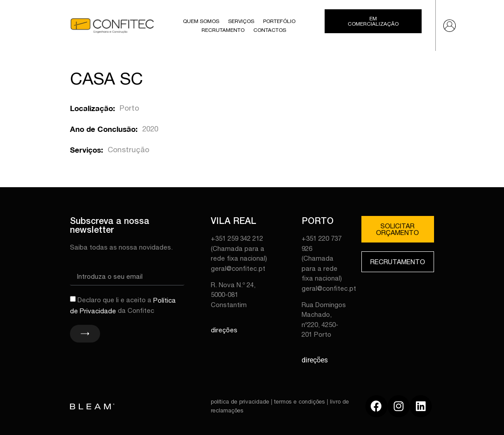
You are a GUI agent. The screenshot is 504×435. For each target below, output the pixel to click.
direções (224, 330)
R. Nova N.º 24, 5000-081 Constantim (233, 295)
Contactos (270, 30)
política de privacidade (240, 402)
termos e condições (300, 402)
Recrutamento (223, 30)
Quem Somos (201, 21)
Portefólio (279, 21)
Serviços (241, 21)
